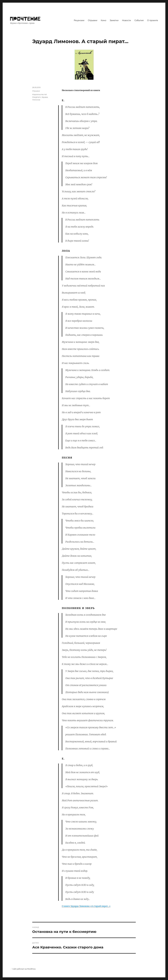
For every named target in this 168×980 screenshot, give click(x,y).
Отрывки (93, 20)
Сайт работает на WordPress (24, 969)
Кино (104, 20)
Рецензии (79, 20)
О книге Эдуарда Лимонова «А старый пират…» (86, 906)
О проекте (153, 20)
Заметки (114, 20)
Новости (126, 20)
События (139, 20)
